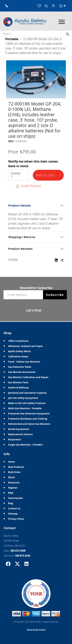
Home (11, 462)
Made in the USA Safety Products (27, 403)
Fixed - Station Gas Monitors (24, 362)
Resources (14, 483)
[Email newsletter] (24, 295)
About (12, 477)
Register (13, 488)
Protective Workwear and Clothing (28, 419)
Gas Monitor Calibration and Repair (28, 377)
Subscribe (55, 295)
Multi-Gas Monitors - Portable (25, 408)
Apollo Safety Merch (19, 351)
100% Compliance (18, 341)
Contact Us (14, 508)
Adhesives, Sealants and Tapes (25, 346)
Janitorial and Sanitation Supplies (27, 393)
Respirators (15, 439)
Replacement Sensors (20, 434)
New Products (16, 467)
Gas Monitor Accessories (22, 372)
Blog (11, 503)
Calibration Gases (18, 356)
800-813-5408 (18, 551)
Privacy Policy (16, 519)
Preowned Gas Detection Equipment (29, 414)
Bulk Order (14, 472)
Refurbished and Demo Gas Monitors (29, 424)
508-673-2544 (23, 556)
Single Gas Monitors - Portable (25, 445)
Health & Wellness (19, 388)
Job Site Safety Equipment (23, 398)
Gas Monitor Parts (18, 382)
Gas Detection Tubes (20, 367)
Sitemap (13, 514)
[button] (7, 6)
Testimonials (15, 498)
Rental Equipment (19, 429)
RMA (11, 493)
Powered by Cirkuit (36, 630)
